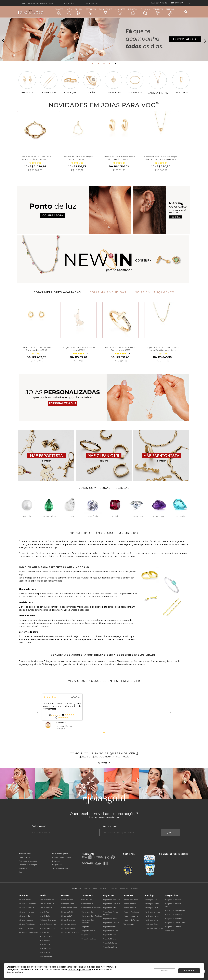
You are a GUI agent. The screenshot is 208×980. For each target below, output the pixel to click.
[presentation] (3, 41)
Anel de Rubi (45, 912)
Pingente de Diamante (111, 900)
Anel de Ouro (45, 944)
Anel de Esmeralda (47, 900)
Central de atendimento (62, 857)
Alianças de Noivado (26, 912)
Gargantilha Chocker (173, 927)
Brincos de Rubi (67, 912)
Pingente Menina (109, 935)
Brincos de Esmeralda (69, 908)
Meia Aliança (44, 932)
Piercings (145, 12)
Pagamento (57, 865)
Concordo (189, 971)
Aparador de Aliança (26, 928)
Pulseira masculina (131, 916)
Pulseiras (133, 12)
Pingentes (120, 12)
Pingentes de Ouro (110, 947)
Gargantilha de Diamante (175, 910)
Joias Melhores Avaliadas (57, 292)
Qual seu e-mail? (111, 826)
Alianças (59, 12)
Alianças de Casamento (28, 904)
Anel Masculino (45, 948)
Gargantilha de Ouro (173, 900)
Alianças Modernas (26, 920)
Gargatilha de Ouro (89, 939)
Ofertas (170, 12)
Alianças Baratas (25, 900)
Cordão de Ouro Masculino (91, 908)
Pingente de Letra (109, 908)
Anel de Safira (45, 916)
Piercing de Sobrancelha (154, 928)
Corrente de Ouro (88, 912)
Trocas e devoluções (60, 868)
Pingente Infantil (109, 927)
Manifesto (23, 868)
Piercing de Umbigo (152, 912)
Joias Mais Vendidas (108, 292)
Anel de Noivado (46, 936)
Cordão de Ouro (87, 904)
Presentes (158, 12)
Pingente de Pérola (110, 919)
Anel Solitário (45, 940)
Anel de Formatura (47, 904)
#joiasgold (84, 757)
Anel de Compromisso (48, 924)
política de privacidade (79, 969)
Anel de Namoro (46, 908)
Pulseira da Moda (130, 904)
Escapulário (170, 931)
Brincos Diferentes (68, 920)
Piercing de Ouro (151, 900)
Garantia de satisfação (28, 865)
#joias (95, 757)
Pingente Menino (109, 939)
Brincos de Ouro (67, 900)
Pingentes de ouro (88, 931)
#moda (116, 757)
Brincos (79, 12)
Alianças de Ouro (25, 916)
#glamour (105, 757)
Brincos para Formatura (70, 932)
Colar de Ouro (87, 900)
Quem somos (24, 857)
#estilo (126, 757)
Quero (171, 833)
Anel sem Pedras (46, 957)
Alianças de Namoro (26, 908)
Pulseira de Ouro (130, 908)
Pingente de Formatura (112, 904)
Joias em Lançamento (155, 292)
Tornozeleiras (128, 924)
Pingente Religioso (110, 943)
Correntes (91, 12)
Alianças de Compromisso (28, 932)
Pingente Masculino (110, 931)
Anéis (69, 12)
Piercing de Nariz (151, 908)
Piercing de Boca (151, 924)
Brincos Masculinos (68, 928)
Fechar (165, 971)
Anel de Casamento (47, 928)
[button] (93, 64)
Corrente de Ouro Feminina (92, 916)
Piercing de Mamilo (152, 916)
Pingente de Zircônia (111, 923)
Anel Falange (45, 952)
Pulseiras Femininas (131, 912)
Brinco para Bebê (67, 904)
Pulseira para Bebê (131, 900)
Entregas (56, 861)
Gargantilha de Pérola (174, 919)
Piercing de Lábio (151, 920)
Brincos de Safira (67, 916)
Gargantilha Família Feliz (175, 923)
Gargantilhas (106, 12)
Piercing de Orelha (152, 904)
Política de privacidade (28, 861)
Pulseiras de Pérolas (131, 920)
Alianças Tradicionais (27, 924)
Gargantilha (86, 935)
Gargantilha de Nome (174, 915)
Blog (21, 872)
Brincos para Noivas (68, 924)
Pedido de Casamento (48, 920)
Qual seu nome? (39, 826)
